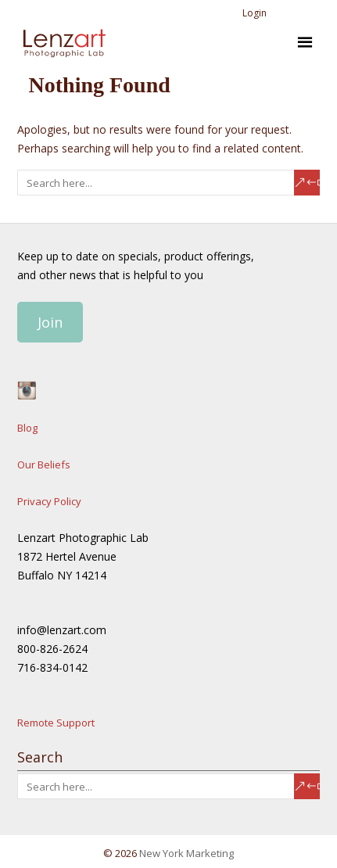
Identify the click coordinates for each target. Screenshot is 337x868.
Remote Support (56, 723)
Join (50, 322)
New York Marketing (186, 853)
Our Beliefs (44, 464)
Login (255, 13)
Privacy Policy (49, 501)
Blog (27, 428)
